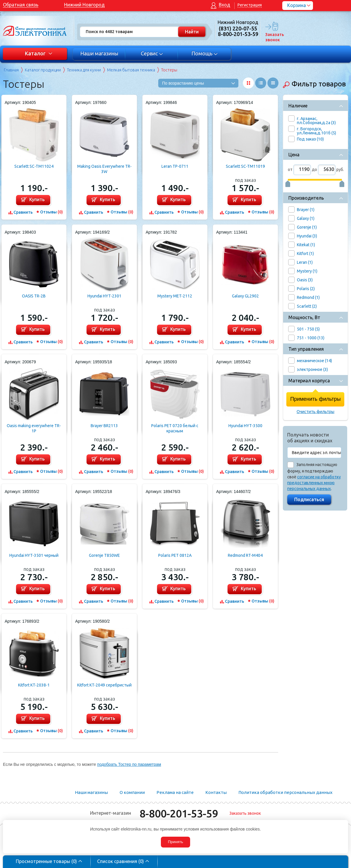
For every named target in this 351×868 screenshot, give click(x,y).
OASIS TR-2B (34, 296)
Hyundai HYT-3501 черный (34, 555)
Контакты (216, 792)
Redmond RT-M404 (245, 555)
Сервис (152, 53)
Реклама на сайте (175, 792)
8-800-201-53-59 (179, 813)
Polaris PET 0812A (175, 555)
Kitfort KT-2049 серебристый (104, 685)
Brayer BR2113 (104, 426)
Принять (175, 842)
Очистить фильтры (315, 412)
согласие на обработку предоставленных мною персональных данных (314, 483)
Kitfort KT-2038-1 (34, 685)
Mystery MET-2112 (175, 296)
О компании (132, 792)
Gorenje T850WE (104, 555)
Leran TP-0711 (175, 166)
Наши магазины (99, 53)
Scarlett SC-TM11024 (34, 166)
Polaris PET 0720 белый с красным (175, 428)
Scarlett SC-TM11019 (245, 166)
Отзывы (51, 212)
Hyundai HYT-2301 (104, 296)
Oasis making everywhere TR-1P (34, 428)
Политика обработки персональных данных (285, 792)
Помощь (205, 53)
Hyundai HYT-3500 (245, 426)
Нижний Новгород (84, 5)
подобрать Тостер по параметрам (129, 764)
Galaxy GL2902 (245, 296)
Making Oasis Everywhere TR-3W (104, 169)
